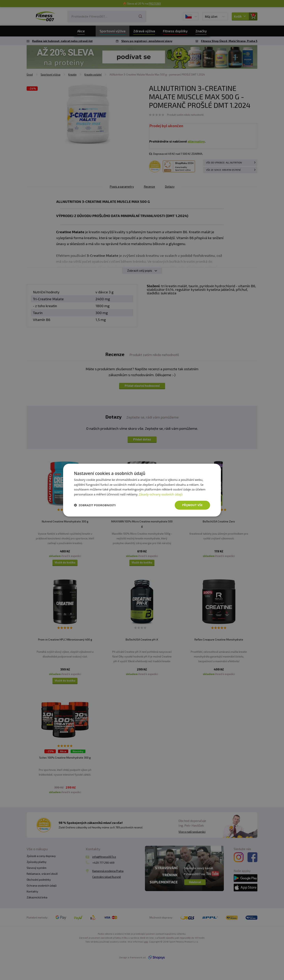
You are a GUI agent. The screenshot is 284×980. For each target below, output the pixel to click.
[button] (95, 505)
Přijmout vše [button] (192, 505)
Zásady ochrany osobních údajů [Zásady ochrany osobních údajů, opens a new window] (161, 494)
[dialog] (142, 490)
